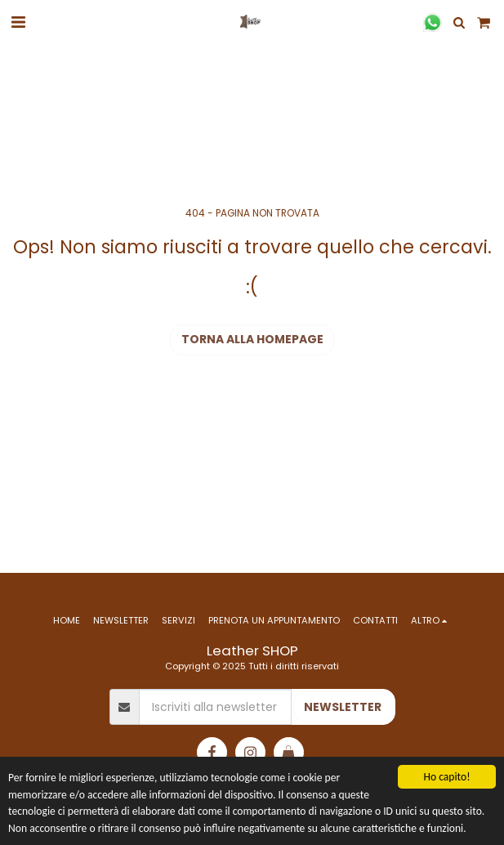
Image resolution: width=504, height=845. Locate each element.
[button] (18, 22)
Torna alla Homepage (252, 339)
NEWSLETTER (343, 707)
